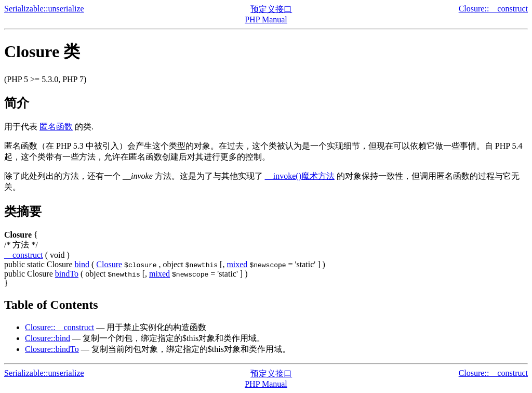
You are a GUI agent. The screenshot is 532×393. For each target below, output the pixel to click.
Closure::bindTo (52, 349)
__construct (24, 255)
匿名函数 (56, 127)
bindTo (67, 274)
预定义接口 (271, 9)
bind (82, 264)
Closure (109, 264)
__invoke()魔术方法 (300, 176)
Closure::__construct (493, 9)
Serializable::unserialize (44, 9)
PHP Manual (266, 19)
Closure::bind (48, 338)
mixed (237, 264)
